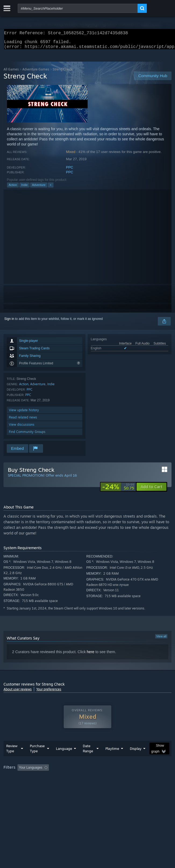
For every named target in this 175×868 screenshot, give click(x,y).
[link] (118, 490)
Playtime (112, 759)
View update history (24, 413)
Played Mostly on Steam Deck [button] (26, 785)
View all (161, 639)
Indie (24, 188)
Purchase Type (37, 759)
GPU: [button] (117, 785)
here (91, 655)
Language (64, 759)
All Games (11, 72)
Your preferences (49, 692)
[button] (151, 490)
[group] (87, 782)
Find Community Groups (27, 435)
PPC (70, 171)
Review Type (12, 759)
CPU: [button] (99, 785)
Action (13, 188)
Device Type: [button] (141, 785)
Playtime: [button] (126, 778)
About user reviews (18, 692)
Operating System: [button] (71, 785)
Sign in (9, 322)
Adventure (39, 188)
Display (136, 759)
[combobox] (78, 8)
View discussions (22, 428)
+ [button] (51, 188)
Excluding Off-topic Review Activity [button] (85, 778)
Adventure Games (36, 72)
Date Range (88, 759)
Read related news (23, 420)
